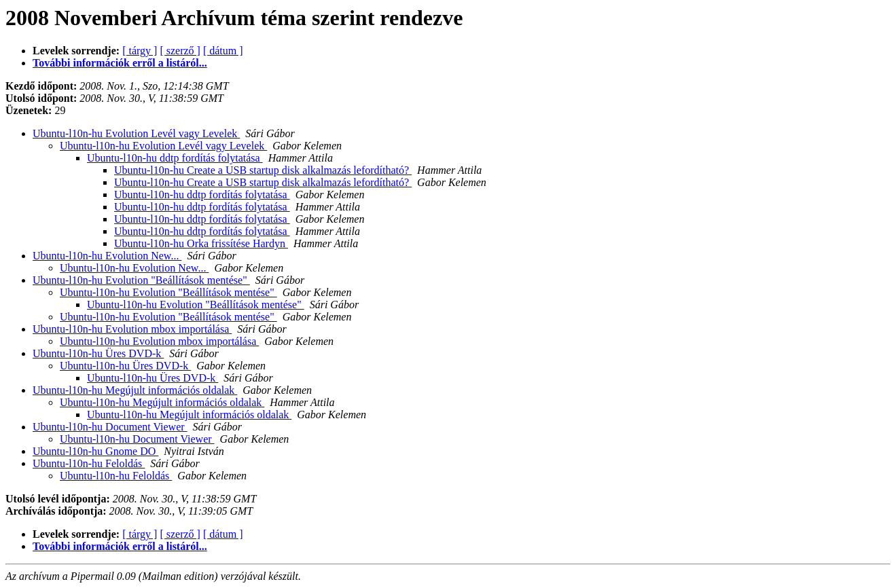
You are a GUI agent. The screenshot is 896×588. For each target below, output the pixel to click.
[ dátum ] (223, 51)
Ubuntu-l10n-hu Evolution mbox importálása (132, 329)
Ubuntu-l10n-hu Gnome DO (95, 451)
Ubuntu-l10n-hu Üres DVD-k (98, 353)
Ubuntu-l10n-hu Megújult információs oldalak (135, 390)
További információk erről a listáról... (120, 63)
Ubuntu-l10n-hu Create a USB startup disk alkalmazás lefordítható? (263, 170)
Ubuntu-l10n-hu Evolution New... (107, 256)
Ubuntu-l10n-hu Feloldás (89, 463)
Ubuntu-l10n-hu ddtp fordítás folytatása (175, 158)
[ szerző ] (180, 51)
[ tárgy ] (140, 51)
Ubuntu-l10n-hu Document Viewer (110, 427)
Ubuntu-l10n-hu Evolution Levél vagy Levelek (136, 133)
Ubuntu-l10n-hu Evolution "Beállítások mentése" (141, 280)
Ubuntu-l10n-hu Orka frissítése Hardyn (201, 243)
